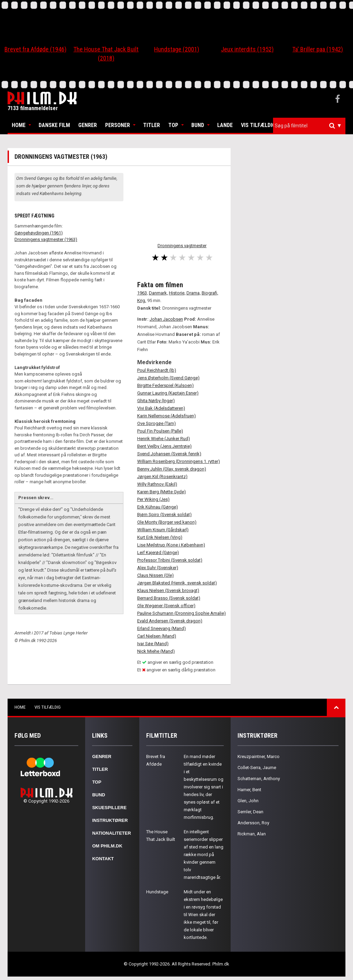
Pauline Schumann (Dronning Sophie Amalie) (181, 613)
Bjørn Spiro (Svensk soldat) (164, 515)
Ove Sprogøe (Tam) (157, 423)
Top (173, 125)
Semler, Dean (250, 812)
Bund (198, 125)
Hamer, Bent (249, 790)
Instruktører (110, 820)
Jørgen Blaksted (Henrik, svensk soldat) (177, 583)
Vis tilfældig (258, 125)
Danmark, (158, 293)
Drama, (194, 293)
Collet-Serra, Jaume (257, 768)
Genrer (88, 125)
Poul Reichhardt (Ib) (157, 370)
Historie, (177, 293)
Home (19, 125)
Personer (118, 125)
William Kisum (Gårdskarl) (163, 530)
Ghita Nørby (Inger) (156, 401)
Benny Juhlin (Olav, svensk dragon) (172, 469)
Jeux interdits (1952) (247, 49)
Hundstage (157, 892)
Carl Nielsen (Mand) (157, 636)
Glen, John (248, 801)
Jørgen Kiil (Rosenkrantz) (162, 477)
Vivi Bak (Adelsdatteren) (161, 408)
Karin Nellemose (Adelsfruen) (167, 416)
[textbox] (311, 126)
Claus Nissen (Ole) (155, 575)
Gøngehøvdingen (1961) (39, 233)
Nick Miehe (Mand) (156, 651)
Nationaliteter (111, 833)
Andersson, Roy (253, 823)
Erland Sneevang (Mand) (162, 628)
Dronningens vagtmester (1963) (46, 239)
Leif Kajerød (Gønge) (158, 552)
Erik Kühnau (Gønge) (158, 507)
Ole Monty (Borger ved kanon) (167, 522)
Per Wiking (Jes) (153, 499)
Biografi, (210, 293)
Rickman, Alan (252, 834)
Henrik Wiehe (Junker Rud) (164, 439)
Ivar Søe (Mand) (153, 644)
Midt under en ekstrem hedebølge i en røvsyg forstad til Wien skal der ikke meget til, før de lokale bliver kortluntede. (203, 915)
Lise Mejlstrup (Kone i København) (171, 545)
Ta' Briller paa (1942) (318, 49)
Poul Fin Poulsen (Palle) (160, 431)
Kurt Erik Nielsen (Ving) (160, 537)
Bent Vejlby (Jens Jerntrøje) (164, 446)
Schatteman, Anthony (259, 779)
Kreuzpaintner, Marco (259, 756)
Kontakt (103, 859)
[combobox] (309, 126)
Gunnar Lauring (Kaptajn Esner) (168, 393)
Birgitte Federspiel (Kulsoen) (165, 385)
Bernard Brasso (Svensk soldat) (169, 598)
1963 (142, 293)
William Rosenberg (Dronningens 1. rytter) (179, 461)
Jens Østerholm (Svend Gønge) (168, 378)
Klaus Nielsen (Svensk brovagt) (168, 590)
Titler (152, 125)
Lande (225, 125)
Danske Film (54, 125)
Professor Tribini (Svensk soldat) (170, 560)
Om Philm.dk (107, 846)
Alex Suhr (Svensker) (158, 568)
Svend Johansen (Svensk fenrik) (169, 454)
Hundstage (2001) (177, 49)
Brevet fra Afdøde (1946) (36, 49)
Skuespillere (109, 808)
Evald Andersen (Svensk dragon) (170, 621)
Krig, (142, 300)
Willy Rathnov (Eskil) (157, 484)
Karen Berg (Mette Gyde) (162, 492)
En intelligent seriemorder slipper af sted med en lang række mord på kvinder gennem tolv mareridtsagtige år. (204, 855)
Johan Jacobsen (166, 319)
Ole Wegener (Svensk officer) (166, 606)
